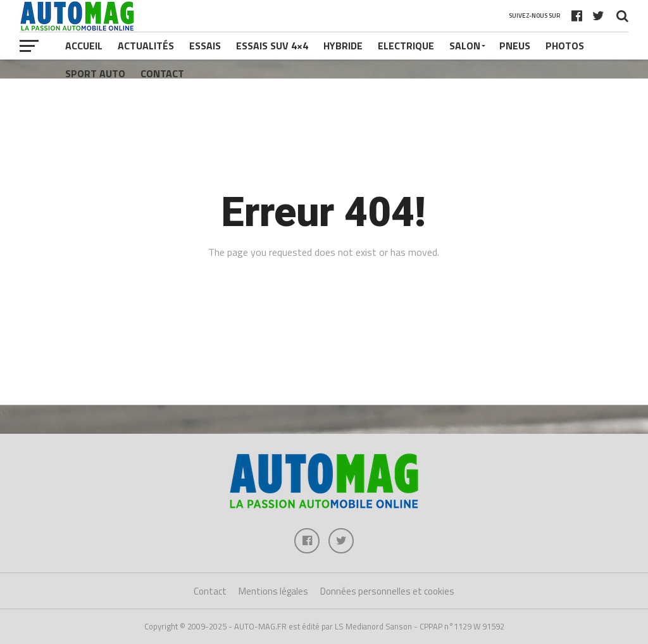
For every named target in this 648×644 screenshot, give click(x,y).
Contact (162, 73)
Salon (465, 46)
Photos (565, 46)
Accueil (84, 46)
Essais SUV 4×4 (272, 46)
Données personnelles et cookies (387, 591)
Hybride (343, 46)
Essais (205, 46)
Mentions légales (273, 591)
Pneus (515, 46)
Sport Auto (95, 73)
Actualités (146, 46)
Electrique (406, 46)
